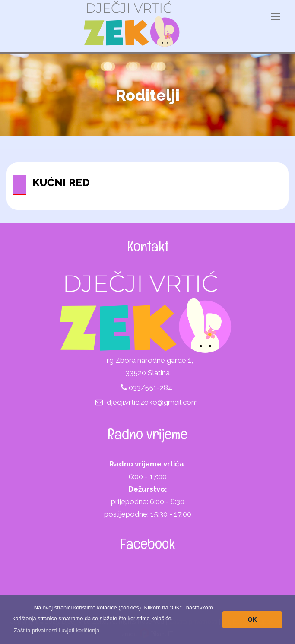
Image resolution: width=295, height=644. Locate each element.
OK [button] (252, 619)
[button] (57, 630)
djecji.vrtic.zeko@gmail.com (152, 402)
